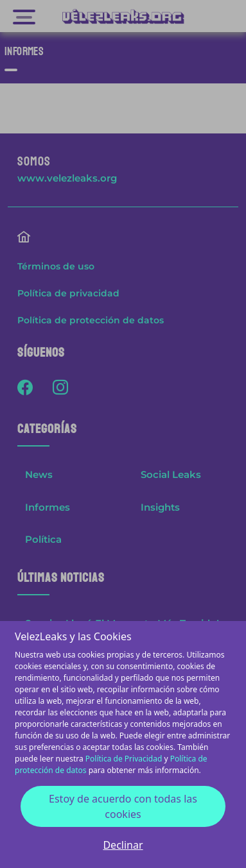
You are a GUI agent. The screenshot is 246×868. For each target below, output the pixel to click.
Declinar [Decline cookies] (123, 845)
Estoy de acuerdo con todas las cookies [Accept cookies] (123, 806)
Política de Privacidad (124, 759)
